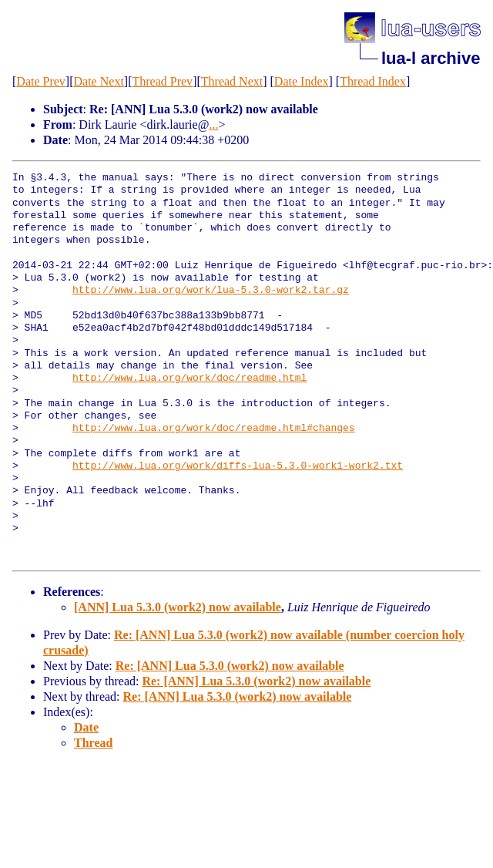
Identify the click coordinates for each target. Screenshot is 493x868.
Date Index (302, 81)
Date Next (99, 81)
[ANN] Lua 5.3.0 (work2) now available (178, 607)
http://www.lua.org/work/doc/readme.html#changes (214, 429)
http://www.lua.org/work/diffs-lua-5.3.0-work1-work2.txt (238, 466)
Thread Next (232, 81)
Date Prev (41, 81)
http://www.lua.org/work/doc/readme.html (189, 378)
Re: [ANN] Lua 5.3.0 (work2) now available (230, 666)
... (213, 124)
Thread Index (373, 81)
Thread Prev (162, 81)
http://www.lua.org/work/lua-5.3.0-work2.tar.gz (211, 291)
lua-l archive (431, 58)
